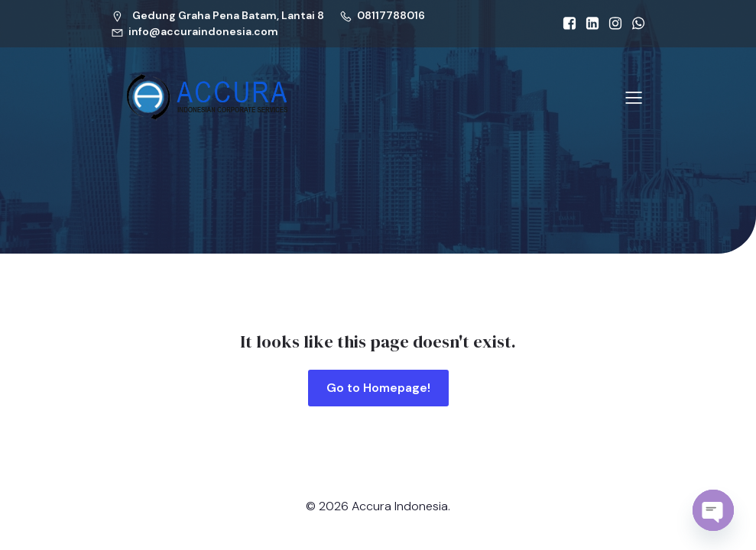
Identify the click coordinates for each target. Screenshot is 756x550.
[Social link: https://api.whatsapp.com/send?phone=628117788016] (634, 24)
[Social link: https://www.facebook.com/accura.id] (566, 24)
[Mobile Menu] (634, 97)
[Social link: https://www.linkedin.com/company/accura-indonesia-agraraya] (589, 24)
